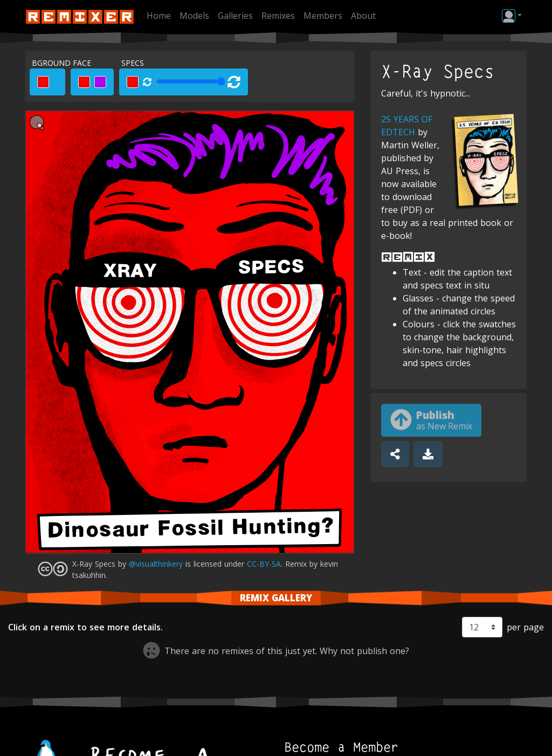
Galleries (235, 16)
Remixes (278, 16)
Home (159, 16)
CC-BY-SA (264, 564)
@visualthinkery (156, 564)
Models (194, 16)
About (363, 16)
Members (323, 16)
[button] (512, 16)
